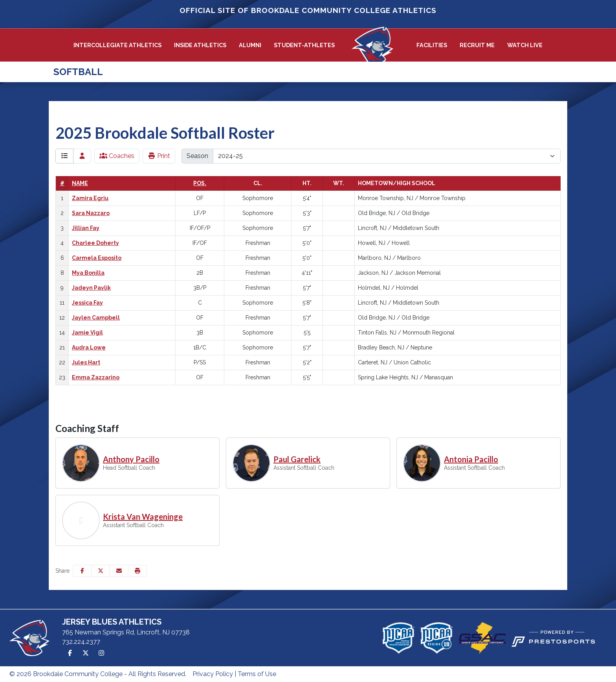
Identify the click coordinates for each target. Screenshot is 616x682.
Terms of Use (257, 674)
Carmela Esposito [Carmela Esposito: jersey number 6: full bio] (97, 258)
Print (159, 156)
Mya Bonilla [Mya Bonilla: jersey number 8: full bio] (88, 273)
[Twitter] (86, 653)
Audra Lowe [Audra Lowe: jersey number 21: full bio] (89, 347)
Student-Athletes (304, 45)
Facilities (432, 45)
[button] (117, 45)
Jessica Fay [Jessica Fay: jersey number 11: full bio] (87, 303)
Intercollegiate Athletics (117, 45)
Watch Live (525, 45)
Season (197, 156)
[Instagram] (101, 653)
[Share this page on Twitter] (101, 571)
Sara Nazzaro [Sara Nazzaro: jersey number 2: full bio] (91, 213)
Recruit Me (477, 45)
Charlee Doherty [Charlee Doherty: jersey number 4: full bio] (95, 243)
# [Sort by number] (62, 183)
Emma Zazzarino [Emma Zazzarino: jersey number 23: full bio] (96, 377)
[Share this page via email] (119, 571)
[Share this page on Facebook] (82, 571)
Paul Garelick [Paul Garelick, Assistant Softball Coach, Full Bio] (297, 459)
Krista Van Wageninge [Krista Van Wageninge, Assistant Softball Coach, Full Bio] (143, 517)
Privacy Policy (213, 674)
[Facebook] (70, 653)
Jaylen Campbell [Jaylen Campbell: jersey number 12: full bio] (96, 318)
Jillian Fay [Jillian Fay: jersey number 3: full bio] (86, 228)
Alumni (250, 45)
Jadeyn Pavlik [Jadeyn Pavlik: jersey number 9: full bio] (91, 288)
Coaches (117, 156)
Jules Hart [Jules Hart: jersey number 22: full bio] (86, 362)
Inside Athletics (200, 45)
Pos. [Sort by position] (200, 183)
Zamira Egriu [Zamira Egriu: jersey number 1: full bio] (90, 198)
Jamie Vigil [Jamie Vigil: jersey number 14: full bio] (87, 333)
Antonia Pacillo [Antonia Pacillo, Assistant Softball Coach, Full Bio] (471, 459)
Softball (78, 72)
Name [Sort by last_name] (80, 183)
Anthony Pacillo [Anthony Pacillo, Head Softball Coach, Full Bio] (131, 459)
